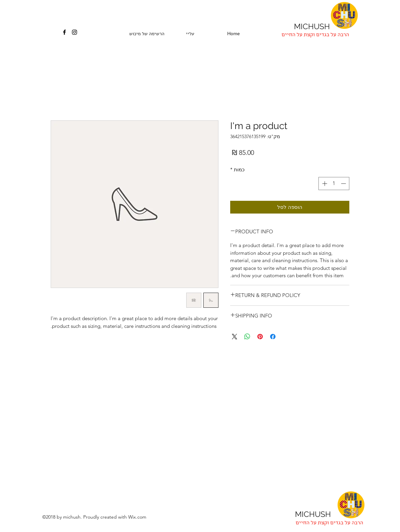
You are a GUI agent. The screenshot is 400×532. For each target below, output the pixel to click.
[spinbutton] (334, 184)
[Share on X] (235, 337)
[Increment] (324, 184)
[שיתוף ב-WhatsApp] (247, 337)
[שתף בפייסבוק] (273, 337)
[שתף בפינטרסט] (260, 337)
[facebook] (64, 32)
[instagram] (74, 32)
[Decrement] (344, 184)
